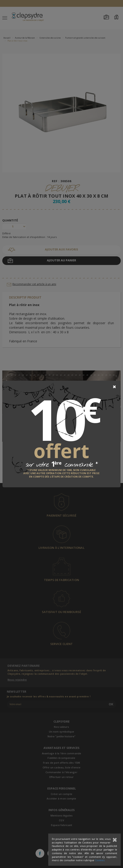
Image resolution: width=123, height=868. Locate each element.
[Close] (114, 387)
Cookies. (100, 860)
